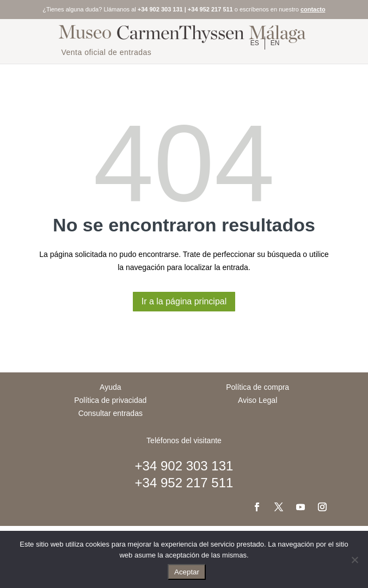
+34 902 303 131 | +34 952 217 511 (185, 9)
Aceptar (187, 572)
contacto (313, 9)
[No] (354, 560)
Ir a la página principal (184, 301)
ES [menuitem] (255, 43)
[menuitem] (255, 43)
